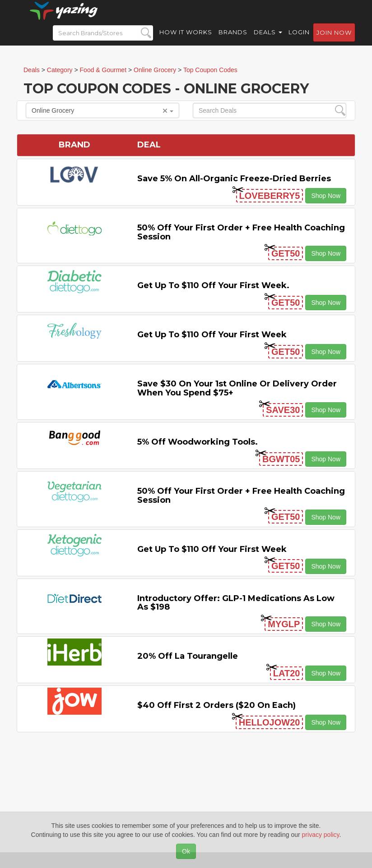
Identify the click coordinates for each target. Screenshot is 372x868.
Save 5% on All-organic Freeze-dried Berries (234, 179)
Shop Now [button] (326, 196)
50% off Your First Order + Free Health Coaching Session (241, 232)
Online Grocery (102, 110)
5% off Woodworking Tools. (198, 442)
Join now (334, 41)
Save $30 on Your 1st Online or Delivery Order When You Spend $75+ (237, 388)
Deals (268, 41)
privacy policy (321, 835)
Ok (186, 851)
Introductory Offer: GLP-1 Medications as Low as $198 (236, 603)
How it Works (186, 41)
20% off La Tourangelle (188, 656)
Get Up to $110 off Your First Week (212, 335)
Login (299, 41)
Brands (233, 41)
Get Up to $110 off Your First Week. (213, 285)
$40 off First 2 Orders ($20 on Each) (216, 705)
